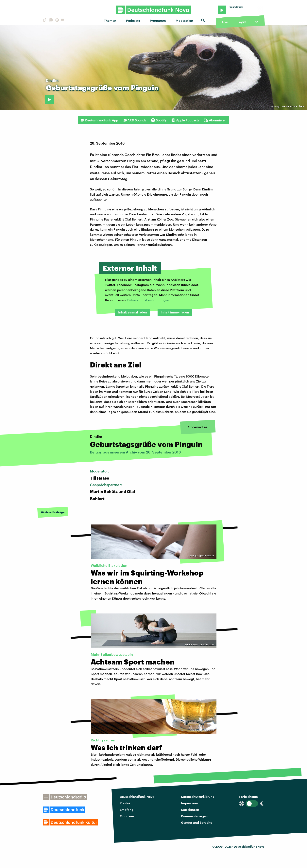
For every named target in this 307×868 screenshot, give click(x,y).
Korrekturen (190, 810)
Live (225, 22)
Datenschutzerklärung (198, 797)
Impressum (190, 803)
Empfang (127, 810)
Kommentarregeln (195, 816)
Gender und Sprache (197, 822)
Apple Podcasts (185, 120)
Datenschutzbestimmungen (148, 300)
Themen (110, 20)
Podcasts (133, 20)
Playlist (241, 22)
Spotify (159, 120)
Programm (158, 20)
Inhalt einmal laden (133, 312)
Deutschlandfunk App (99, 120)
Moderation (184, 20)
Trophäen (127, 816)
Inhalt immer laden (175, 312)
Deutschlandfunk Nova (137, 797)
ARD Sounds (135, 120)
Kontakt (126, 803)
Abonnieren (215, 120)
